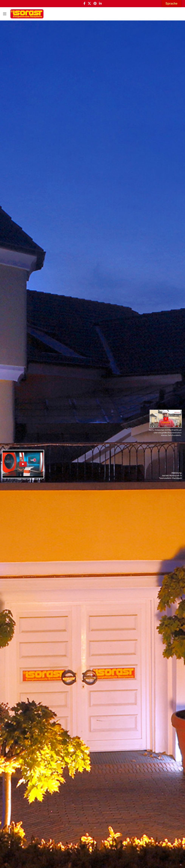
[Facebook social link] (84, 4)
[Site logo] (27, 14)
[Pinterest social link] (95, 4)
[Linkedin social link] (100, 4)
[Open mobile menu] (5, 14)
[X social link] (89, 4)
